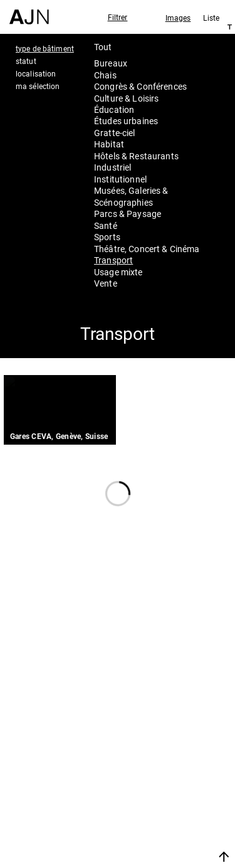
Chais (105, 75)
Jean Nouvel (166, 764)
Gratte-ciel (115, 133)
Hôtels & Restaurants (136, 156)
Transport (113, 260)
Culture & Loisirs (126, 98)
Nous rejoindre (159, 841)
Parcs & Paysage (128, 214)
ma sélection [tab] (38, 86)
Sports (107, 237)
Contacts (156, 814)
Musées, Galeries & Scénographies (131, 196)
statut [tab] (26, 61)
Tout (103, 47)
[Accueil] (29, 12)
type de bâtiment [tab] (45, 48)
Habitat (109, 144)
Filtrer (118, 17)
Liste (211, 18)
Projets (150, 797)
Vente (106, 283)
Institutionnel (120, 179)
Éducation (114, 109)
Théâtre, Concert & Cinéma (147, 249)
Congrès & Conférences (140, 86)
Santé (106, 225)
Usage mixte (118, 272)
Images (178, 18)
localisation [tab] (36, 73)
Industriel (112, 167)
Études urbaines (126, 121)
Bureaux (111, 63)
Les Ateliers (164, 780)
